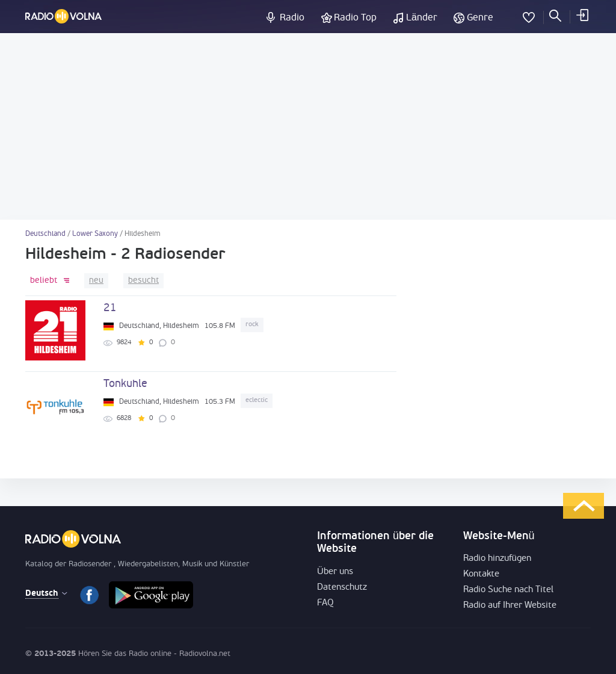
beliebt (44, 281)
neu (96, 281)
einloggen (582, 15)
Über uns (335, 572)
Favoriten (529, 15)
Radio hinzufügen (497, 559)
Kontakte (481, 574)
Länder (422, 18)
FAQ (325, 603)
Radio (292, 18)
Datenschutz (342, 588)
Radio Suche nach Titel (508, 590)
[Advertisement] (308, 126)
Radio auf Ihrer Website (510, 606)
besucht (143, 281)
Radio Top (355, 18)
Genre (480, 18)
